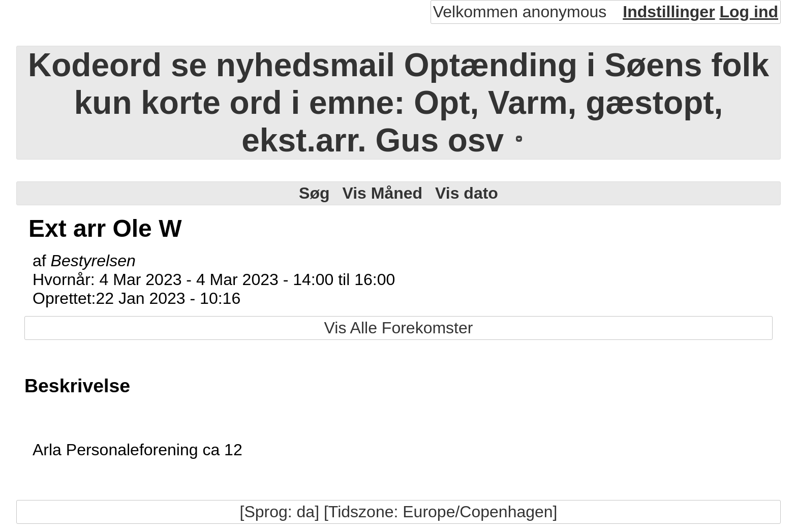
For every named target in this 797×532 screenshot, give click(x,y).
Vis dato (467, 193)
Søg (314, 193)
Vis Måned (382, 193)
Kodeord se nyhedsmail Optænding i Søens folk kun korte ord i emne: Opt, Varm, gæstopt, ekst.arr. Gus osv (398, 103)
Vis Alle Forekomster (399, 328)
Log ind (749, 12)
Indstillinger (669, 12)
